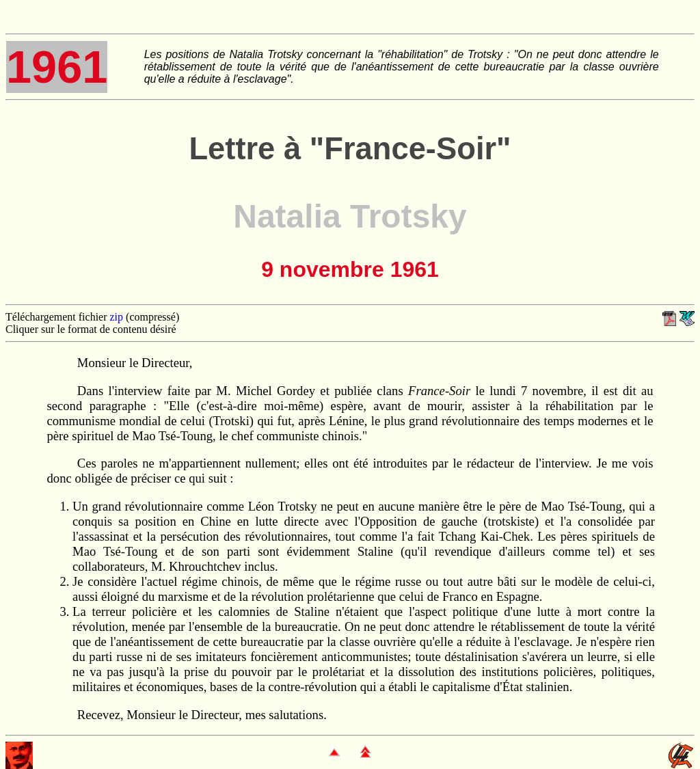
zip (117, 317)
